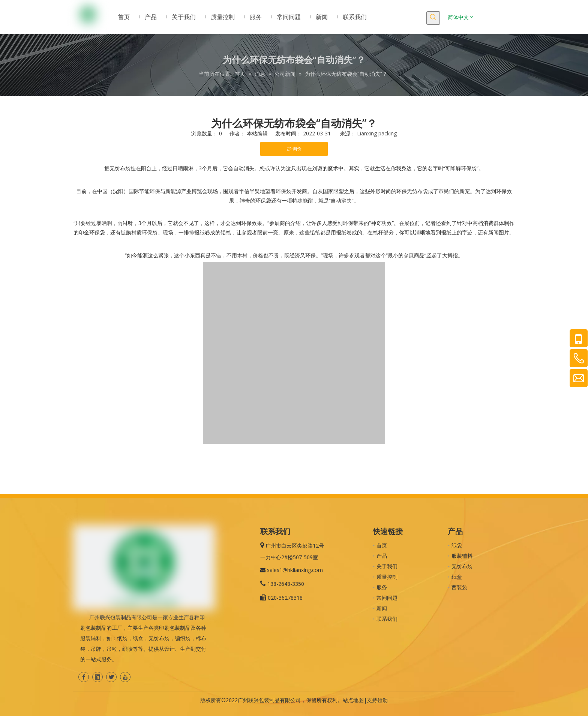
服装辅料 (462, 556)
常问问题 (387, 598)
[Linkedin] (97, 677)
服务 (382, 587)
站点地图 (353, 700)
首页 (382, 545)
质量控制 (387, 577)
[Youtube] (125, 677)
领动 (382, 700)
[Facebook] (84, 677)
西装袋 (459, 587)
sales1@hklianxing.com (295, 570)
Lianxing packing (377, 133)
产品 (382, 556)
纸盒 (457, 577)
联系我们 (387, 619)
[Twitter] (111, 677)
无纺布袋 (462, 566)
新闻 (382, 608)
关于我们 (387, 566)
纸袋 (457, 545)
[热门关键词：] (433, 18)
